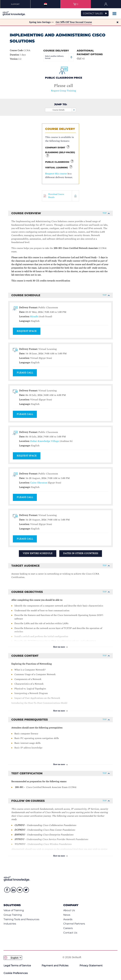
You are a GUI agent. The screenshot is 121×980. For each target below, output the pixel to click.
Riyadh (34, 316)
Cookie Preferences (16, 973)
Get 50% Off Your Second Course (74, 22)
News (67, 915)
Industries (10, 924)
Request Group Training (64, 91)
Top (106, 213)
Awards (68, 919)
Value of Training (14, 910)
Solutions (12, 905)
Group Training (13, 915)
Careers (68, 928)
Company (71, 905)
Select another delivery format (59, 57)
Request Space (27, 331)
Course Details (64, 110)
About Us (69, 910)
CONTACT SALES (93, 13)
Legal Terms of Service (17, 966)
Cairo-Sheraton (39, 483)
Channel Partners (74, 924)
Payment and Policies (55, 966)
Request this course (56, 174)
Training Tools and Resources (21, 919)
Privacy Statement (91, 966)
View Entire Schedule (38, 553)
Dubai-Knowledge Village (45, 441)
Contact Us (70, 933)
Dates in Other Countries (81, 553)
